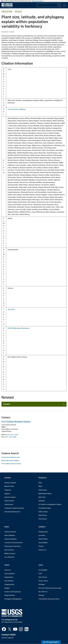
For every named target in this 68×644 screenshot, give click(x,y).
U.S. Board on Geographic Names (50, 504)
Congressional (9, 584)
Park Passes (43, 519)
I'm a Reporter (9, 557)
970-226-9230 (11, 437)
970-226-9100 (13, 435)
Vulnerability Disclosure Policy (49, 599)
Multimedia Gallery (45, 494)
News (7, 527)
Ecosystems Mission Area (11, 457)
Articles (18, 11)
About (7, 565)
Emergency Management (13, 599)
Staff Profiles (43, 539)
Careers (41, 546)
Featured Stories (10, 532)
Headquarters (43, 532)
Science (8, 478)
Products (42, 478)
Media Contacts (10, 554)
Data (40, 483)
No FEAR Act (43, 592)
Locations (42, 535)
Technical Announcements (13, 543)
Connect (7, 404)
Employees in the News (12, 546)
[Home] (7, 7)
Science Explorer (10, 483)
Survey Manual (10, 574)
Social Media (43, 543)
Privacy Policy (43, 581)
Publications (7, 11)
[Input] (49, 5)
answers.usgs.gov (8, 638)
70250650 (11, 309)
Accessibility (43, 570)
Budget (7, 588)
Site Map (42, 584)
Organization (9, 577)
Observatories (9, 501)
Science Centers (10, 497)
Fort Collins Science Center (16, 422)
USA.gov (41, 595)
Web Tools (42, 497)
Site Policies (43, 577)
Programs (8, 490)
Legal (41, 565)
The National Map (45, 508)
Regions (7, 494)
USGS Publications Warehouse (19, 328)
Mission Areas (9, 486)
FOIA (40, 574)
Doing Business (10, 595)
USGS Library (43, 512)
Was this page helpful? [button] (51, 642)
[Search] (59, 5)
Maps (40, 486)
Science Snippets (10, 539)
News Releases (10, 535)
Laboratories (9, 504)
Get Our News (9, 550)
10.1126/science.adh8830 (17, 109)
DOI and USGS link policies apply (50, 588)
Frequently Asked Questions (14, 508)
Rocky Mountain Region (10, 460)
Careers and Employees (13, 592)
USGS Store (43, 515)
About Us (8, 570)
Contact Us (42, 550)
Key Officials (9, 581)
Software (42, 501)
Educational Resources (12, 512)
